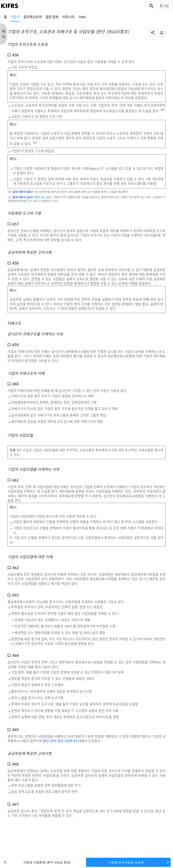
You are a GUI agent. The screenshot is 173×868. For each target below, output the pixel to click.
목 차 (4, 34)
